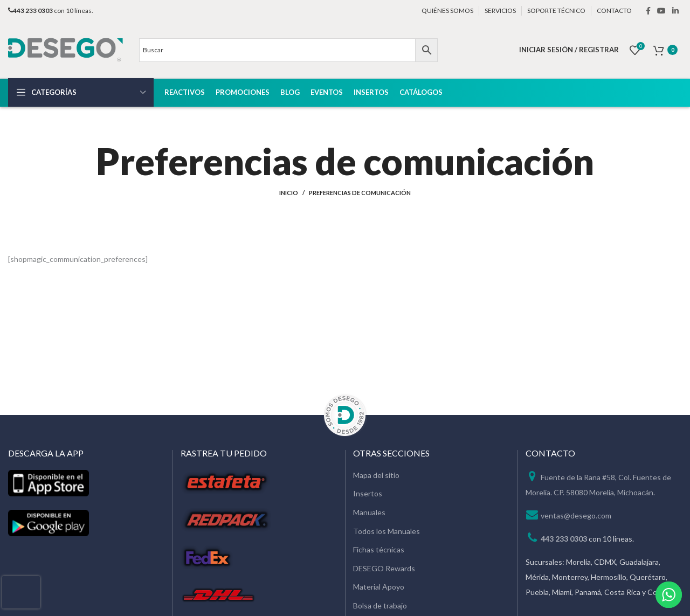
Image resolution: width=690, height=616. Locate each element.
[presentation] (21, 592)
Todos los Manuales (387, 531)
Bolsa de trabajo (380, 605)
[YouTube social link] (661, 11)
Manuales (369, 512)
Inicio (289, 193)
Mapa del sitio (376, 475)
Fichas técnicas (379, 549)
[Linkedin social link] (675, 11)
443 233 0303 (564, 539)
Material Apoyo (379, 587)
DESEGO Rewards (384, 568)
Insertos (368, 493)
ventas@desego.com (576, 515)
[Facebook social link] (648, 11)
